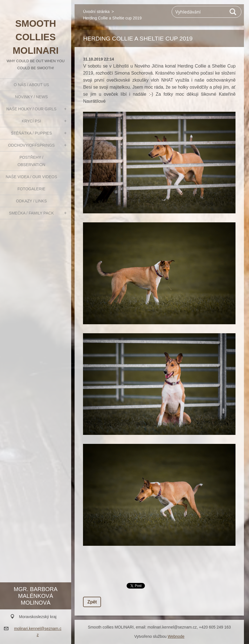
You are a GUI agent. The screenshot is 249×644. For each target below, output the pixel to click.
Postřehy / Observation (31, 161)
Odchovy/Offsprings (32, 145)
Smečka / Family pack (32, 213)
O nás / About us (32, 85)
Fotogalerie (31, 189)
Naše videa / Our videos (31, 177)
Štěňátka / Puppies (32, 133)
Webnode (176, 636)
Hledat (233, 12)
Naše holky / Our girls (32, 109)
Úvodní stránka (96, 12)
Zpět (92, 602)
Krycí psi (31, 121)
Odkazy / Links (31, 201)
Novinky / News (31, 97)
